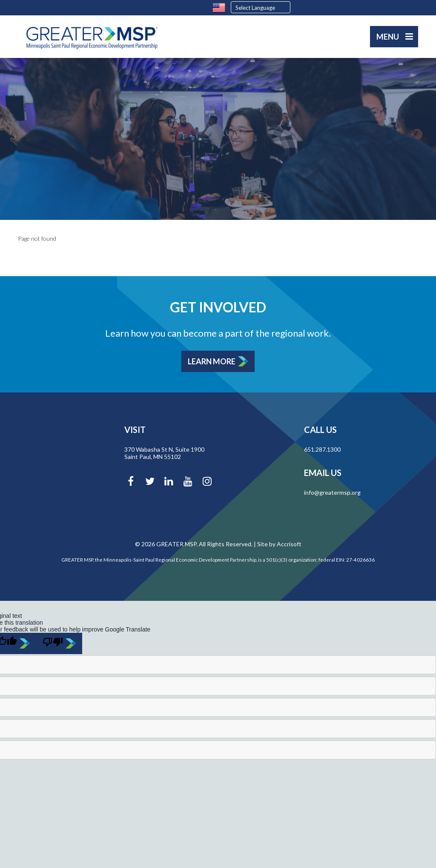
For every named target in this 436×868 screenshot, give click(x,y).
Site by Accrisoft (279, 544)
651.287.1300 (322, 449)
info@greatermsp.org (332, 492)
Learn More (212, 361)
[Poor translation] (59, 643)
